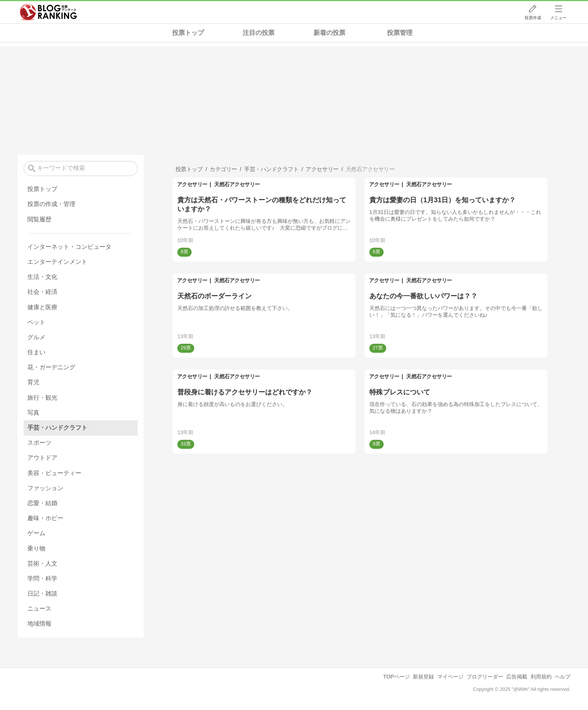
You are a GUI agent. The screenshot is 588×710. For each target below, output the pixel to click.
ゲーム (36, 533)
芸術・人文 (42, 563)
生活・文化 (42, 277)
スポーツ (39, 443)
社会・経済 (42, 292)
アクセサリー (192, 184)
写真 (33, 413)
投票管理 (400, 33)
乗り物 (36, 548)
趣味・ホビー (45, 518)
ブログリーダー (485, 677)
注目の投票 (259, 33)
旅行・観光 (42, 398)
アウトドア (42, 458)
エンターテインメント (57, 262)
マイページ (450, 677)
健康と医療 (42, 307)
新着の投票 (329, 33)
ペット (36, 322)
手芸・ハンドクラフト (57, 428)
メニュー (558, 18)
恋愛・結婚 (42, 503)
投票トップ (188, 33)
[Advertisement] (294, 99)
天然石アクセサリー (237, 184)
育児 (33, 382)
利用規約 (541, 677)
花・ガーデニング (51, 367)
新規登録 (423, 677)
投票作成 (533, 18)
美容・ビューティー (54, 473)
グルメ (36, 337)
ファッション (45, 488)
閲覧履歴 (39, 219)
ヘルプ (562, 677)
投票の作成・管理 (51, 204)
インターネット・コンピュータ (69, 247)
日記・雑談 (42, 593)
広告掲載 (517, 677)
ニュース (39, 608)
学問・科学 (42, 578)
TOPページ (397, 677)
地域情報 (39, 624)
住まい (36, 352)
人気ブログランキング (48, 12)
